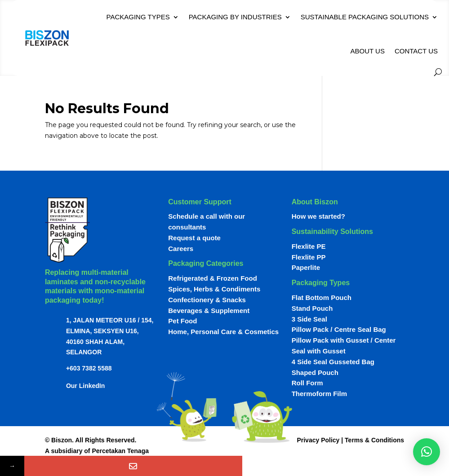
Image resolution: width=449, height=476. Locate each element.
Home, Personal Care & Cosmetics (223, 332)
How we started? (318, 216)
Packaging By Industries (235, 17)
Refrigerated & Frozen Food (213, 278)
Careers (181, 249)
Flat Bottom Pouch (322, 297)
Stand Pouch (312, 308)
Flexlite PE (309, 246)
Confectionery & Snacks (207, 300)
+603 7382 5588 (89, 368)
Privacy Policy (318, 440)
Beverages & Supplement (209, 311)
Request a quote (194, 238)
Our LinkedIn (85, 386)
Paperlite (306, 267)
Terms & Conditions (374, 440)
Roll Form (307, 383)
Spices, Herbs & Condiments (214, 289)
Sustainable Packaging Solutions (365, 17)
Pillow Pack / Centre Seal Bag (339, 329)
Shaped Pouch (315, 372)
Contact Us (416, 51)
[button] (427, 452)
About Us (367, 51)
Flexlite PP (309, 257)
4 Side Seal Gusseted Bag (333, 362)
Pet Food (182, 321)
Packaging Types (138, 17)
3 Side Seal (309, 319)
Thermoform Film (319, 394)
